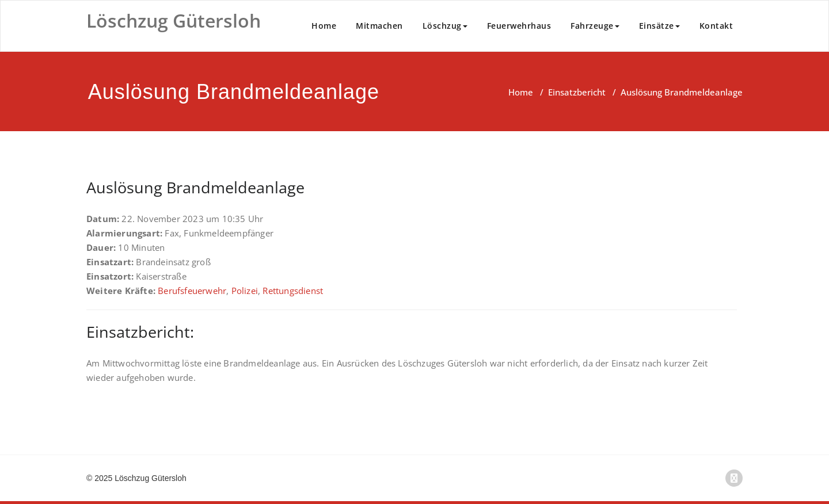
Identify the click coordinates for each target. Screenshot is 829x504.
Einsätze (659, 26)
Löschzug (445, 26)
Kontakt (716, 26)
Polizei (245, 291)
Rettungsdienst (293, 291)
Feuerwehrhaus (519, 26)
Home (324, 26)
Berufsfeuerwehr (192, 291)
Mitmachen (379, 26)
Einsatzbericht (577, 92)
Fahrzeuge (595, 26)
